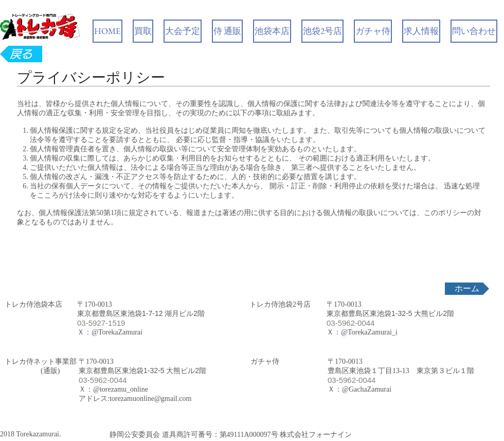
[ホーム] (467, 289)
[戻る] (21, 54)
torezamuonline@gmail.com (150, 399)
